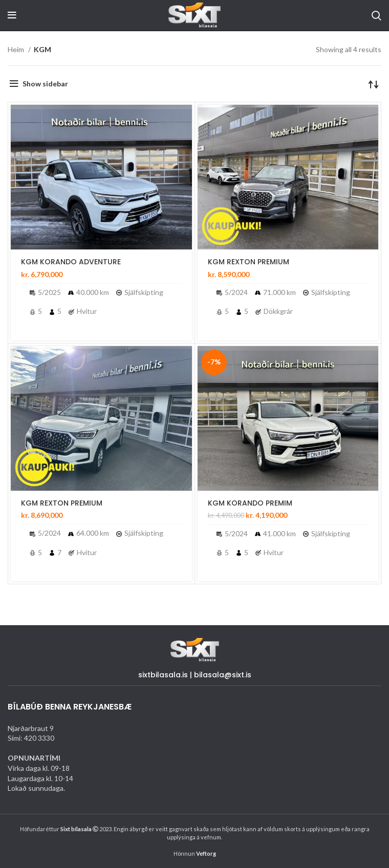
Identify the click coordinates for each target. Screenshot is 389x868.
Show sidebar (45, 84)
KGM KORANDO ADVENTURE (71, 262)
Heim (17, 49)
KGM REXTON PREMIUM (248, 262)
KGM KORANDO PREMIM (250, 503)
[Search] (376, 15)
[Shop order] (374, 84)
